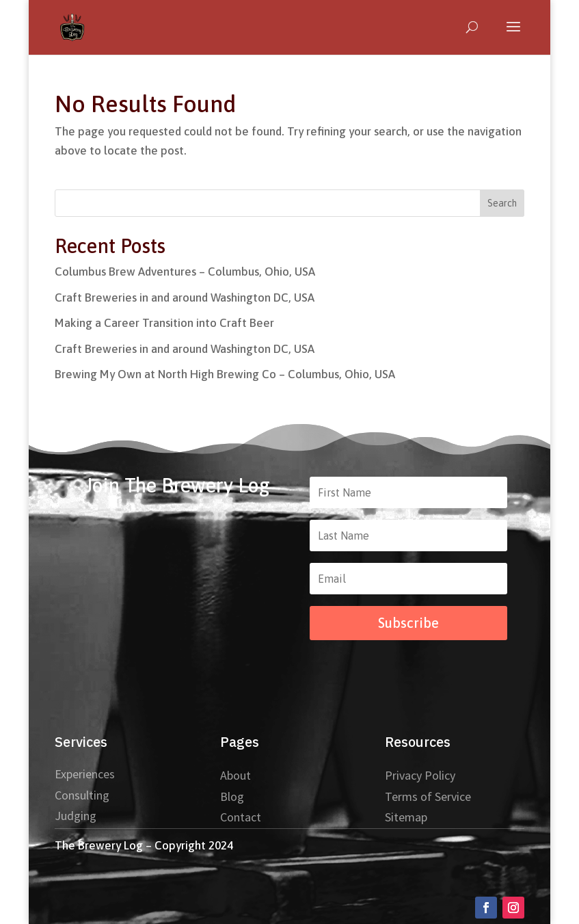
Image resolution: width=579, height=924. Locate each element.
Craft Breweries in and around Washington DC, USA (185, 298)
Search (502, 203)
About (235, 775)
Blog (232, 796)
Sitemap (406, 817)
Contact (241, 817)
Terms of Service (428, 796)
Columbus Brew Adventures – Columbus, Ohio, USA (185, 272)
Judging (76, 816)
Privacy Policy (420, 775)
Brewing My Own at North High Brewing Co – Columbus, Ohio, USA (225, 374)
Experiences (85, 774)
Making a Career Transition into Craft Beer (164, 323)
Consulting (82, 795)
